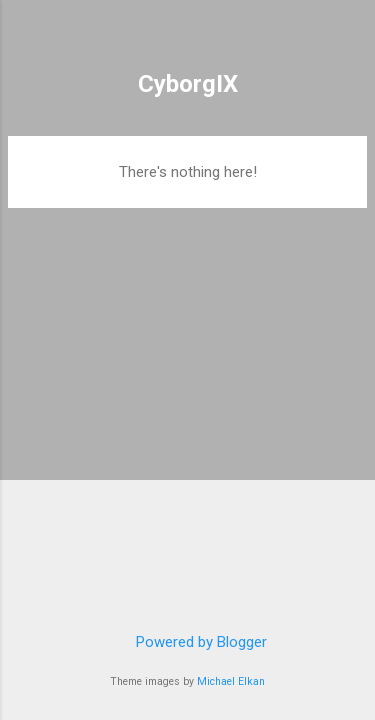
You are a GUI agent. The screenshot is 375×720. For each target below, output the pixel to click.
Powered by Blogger (187, 642)
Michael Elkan (231, 681)
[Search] (347, 40)
